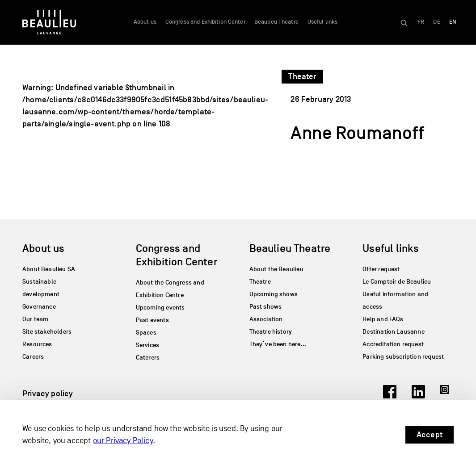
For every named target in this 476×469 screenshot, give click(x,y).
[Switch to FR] (421, 22)
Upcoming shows (274, 294)
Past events (152, 320)
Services (147, 345)
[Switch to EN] (453, 22)
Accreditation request (393, 344)
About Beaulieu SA (49, 269)
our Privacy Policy (123, 441)
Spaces (146, 333)
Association (266, 319)
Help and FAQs (383, 319)
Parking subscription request (403, 357)
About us (145, 22)
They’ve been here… (278, 344)
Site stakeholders (47, 332)
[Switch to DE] (436, 22)
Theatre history (271, 332)
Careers (33, 357)
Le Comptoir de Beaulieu (397, 282)
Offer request (381, 269)
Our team (35, 319)
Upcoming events (160, 308)
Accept (430, 435)
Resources (37, 344)
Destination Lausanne (394, 332)
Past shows (266, 307)
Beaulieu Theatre (276, 22)
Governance (39, 307)
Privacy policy (48, 394)
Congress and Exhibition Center (205, 22)
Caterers (148, 358)
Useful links (323, 22)
